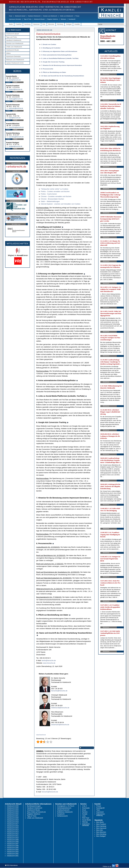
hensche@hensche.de (59, 691)
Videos (8, 53)
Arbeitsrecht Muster (39, 19)
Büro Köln (100, 830)
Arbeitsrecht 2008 (13, 842)
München (51, 24)
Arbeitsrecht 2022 (13, 814)
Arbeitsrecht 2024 (13, 810)
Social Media (86, 820)
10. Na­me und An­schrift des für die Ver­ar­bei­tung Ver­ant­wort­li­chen (63, 76)
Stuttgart (69, 24)
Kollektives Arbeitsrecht (65, 812)
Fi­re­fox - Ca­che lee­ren (49, 194)
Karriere (85, 812)
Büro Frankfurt (101, 824)
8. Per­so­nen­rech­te (47, 69)
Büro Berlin (100, 822)
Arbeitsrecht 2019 (13, 820)
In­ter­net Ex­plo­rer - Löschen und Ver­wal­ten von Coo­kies (61, 204)
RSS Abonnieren (87, 748)
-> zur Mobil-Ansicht (14, 30)
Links (84, 816)
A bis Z (84, 806)
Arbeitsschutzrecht (63, 810)
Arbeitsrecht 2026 (13, 806)
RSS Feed (86, 818)
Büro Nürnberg (101, 834)
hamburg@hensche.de (16, 99)
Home (11, 16)
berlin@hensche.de (15, 80)
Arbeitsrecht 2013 (13, 832)
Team (98, 810)
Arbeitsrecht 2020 (13, 818)
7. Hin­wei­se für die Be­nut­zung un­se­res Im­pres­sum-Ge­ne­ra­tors (62, 65)
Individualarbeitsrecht (64, 808)
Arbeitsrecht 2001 (13, 856)
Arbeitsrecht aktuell (20, 16)
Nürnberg (60, 24)
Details (16, 82)
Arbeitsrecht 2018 (13, 822)
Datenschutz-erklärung (101, 815)
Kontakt (85, 814)
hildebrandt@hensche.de (60, 708)
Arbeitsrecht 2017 (13, 824)
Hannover (36, 24)
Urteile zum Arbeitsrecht (66, 16)
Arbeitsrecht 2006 (13, 846)
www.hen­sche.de (49, 663)
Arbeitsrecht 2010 (13, 838)
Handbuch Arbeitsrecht (34, 16)
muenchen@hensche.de (16, 127)
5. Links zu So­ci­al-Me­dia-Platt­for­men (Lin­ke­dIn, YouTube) (60, 58)
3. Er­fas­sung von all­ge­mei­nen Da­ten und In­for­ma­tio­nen (59, 51)
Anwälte (77, 24)
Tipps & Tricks (28, 19)
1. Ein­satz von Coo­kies (49, 44)
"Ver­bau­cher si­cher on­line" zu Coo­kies (55, 189)
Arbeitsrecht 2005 (13, 848)
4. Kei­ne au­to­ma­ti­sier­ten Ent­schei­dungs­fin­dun (56, 55)
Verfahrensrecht (62, 816)
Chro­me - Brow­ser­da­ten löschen (52, 199)
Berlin (11, 24)
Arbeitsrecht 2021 (13, 816)
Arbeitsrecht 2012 (13, 834)
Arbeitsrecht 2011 (13, 836)
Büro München (101, 832)
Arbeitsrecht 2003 (13, 852)
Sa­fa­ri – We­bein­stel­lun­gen (50, 201)
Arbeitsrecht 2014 (13, 830)
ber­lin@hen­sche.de (49, 660)
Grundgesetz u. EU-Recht (66, 806)
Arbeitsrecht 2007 (13, 844)
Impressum (100, 812)
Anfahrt (8, 82)
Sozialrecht (61, 814)
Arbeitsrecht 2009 (13, 840)
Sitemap (85, 822)
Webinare (63, 19)
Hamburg (27, 24)
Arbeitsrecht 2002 (13, 854)
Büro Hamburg (101, 826)
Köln (44, 24)
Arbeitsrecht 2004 (13, 850)
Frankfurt (19, 24)
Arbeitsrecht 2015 (13, 828)
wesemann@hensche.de (60, 725)
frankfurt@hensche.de (16, 89)
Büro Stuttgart (101, 836)
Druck (84, 810)
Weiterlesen (106, 74)
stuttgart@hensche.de (16, 146)
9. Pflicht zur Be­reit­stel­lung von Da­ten (54, 72)
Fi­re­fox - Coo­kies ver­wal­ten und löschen (55, 191)
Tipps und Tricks (12, 37)
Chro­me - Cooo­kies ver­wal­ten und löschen (56, 196)
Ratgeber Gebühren (53, 19)
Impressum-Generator (15, 19)
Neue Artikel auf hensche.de (36, 812)
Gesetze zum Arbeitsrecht (50, 16)
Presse (77, 16)
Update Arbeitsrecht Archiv (15, 63)
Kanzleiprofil (72, 19)
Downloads (86, 808)
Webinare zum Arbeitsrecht (15, 60)
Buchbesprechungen (34, 806)
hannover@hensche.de (16, 108)
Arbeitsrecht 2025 (13, 808)
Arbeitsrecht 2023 (13, 812)
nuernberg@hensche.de (16, 137)
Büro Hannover (101, 828)
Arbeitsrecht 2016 (13, 826)
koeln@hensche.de (15, 118)
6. (53, 62)
